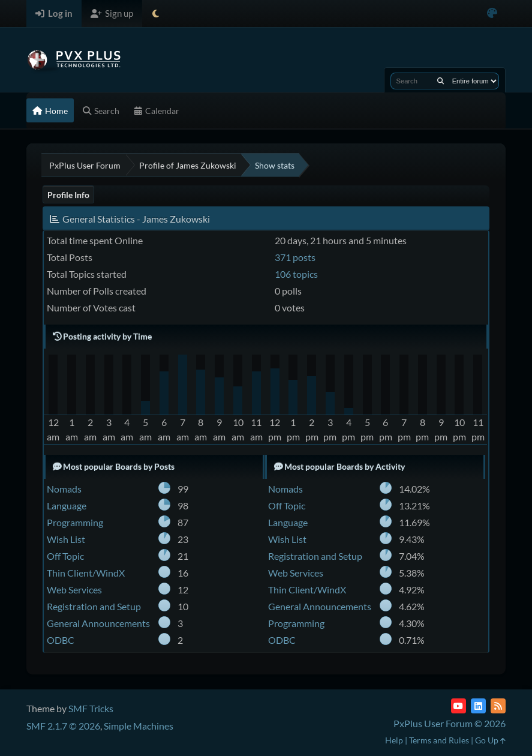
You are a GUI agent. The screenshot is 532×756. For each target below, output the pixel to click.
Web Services (74, 589)
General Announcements (98, 623)
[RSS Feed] (498, 706)
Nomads (64, 489)
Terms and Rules (439, 740)
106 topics (296, 274)
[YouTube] (459, 706)
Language (67, 505)
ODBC (61, 640)
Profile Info (68, 195)
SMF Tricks (91, 708)
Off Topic (65, 556)
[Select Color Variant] (492, 13)
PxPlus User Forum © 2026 (450, 723)
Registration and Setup (94, 606)
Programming (75, 522)
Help (394, 740)
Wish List (66, 539)
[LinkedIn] (478, 706)
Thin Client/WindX (86, 573)
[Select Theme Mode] (156, 13)
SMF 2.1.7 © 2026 (63, 726)
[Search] (441, 81)
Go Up (490, 740)
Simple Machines (139, 726)
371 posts (295, 257)
